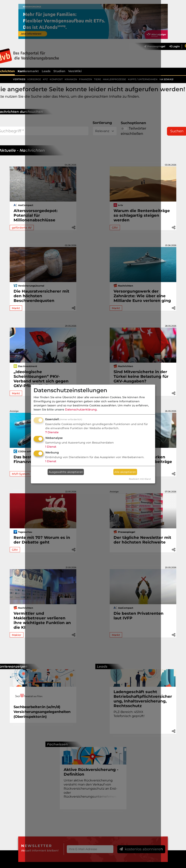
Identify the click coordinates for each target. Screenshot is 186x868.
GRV (15, 550)
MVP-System (21, 474)
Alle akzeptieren (125, 472)
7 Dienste (52, 432)
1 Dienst (51, 447)
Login (174, 46)
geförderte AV (22, 228)
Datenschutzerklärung (81, 409)
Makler (17, 635)
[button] (174, 227)
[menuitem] (173, 46)
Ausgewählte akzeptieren (66, 472)
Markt (16, 308)
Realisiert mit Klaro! (140, 479)
